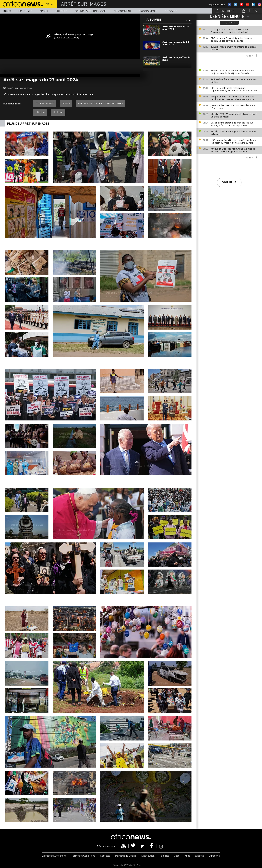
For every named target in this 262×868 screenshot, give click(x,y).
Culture (61, 11)
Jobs (177, 856)
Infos (7, 11)
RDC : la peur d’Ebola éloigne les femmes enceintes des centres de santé (231, 39)
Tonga (66, 104)
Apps (187, 856)
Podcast (171, 11)
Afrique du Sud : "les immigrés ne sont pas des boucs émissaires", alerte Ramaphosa (232, 98)
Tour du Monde (45, 104)
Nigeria (40, 112)
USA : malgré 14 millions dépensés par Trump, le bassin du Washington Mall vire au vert (234, 141)
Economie (25, 11)
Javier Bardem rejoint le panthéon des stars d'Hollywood (233, 107)
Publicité (164, 856)
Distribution (148, 856)
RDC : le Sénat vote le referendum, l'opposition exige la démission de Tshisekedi (234, 89)
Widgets (199, 856)
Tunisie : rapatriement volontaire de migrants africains (234, 48)
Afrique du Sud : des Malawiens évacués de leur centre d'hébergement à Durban (233, 150)
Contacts (105, 856)
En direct (225, 11)
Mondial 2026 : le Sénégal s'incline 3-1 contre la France (233, 133)
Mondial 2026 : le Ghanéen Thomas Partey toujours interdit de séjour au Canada (232, 72)
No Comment (123, 11)
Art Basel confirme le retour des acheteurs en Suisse (234, 81)
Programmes (148, 11)
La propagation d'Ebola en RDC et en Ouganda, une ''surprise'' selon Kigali (230, 31)
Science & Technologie (90, 11)
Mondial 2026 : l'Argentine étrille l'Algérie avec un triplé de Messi (234, 115)
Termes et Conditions (83, 856)
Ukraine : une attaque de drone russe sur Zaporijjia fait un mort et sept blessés (232, 124)
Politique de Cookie (126, 856)
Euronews (214, 856)
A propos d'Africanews (54, 856)
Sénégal (58, 112)
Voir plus (229, 182)
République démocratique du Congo (100, 104)
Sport (44, 11)
